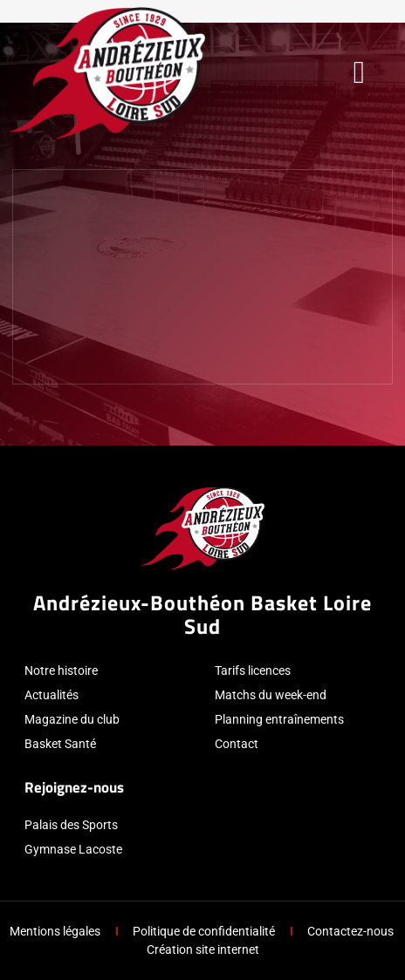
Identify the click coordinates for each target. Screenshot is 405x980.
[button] (359, 72)
